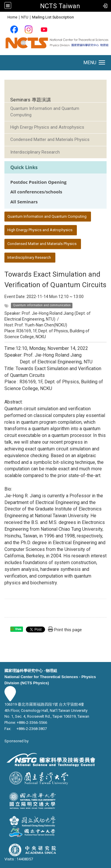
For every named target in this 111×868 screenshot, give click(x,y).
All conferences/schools (36, 192)
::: (4, 17)
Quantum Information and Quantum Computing (45, 112)
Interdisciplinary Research (35, 152)
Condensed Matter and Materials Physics (50, 139)
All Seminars (24, 202)
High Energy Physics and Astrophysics (47, 127)
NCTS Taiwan (60, 6)
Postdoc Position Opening (38, 182)
